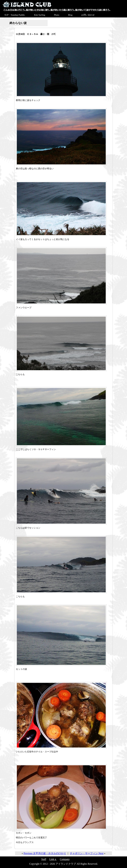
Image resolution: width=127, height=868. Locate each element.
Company (65, 859)
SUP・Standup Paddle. (15, 15)
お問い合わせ (88, 15)
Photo (57, 15)
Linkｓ (53, 859)
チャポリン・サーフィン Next (87, 853)
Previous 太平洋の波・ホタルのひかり (45, 853)
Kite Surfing (40, 15)
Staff (44, 859)
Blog (70, 15)
